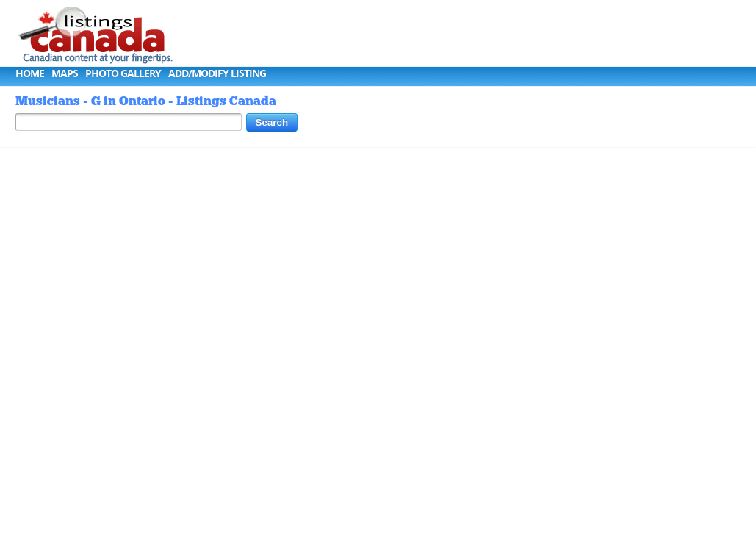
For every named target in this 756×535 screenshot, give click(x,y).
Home (30, 73)
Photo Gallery (123, 73)
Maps (65, 73)
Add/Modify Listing (217, 73)
